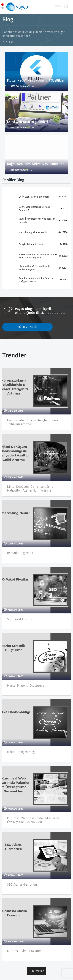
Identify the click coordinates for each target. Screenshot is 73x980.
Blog (11, 42)
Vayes (20, 7)
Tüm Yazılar (37, 971)
